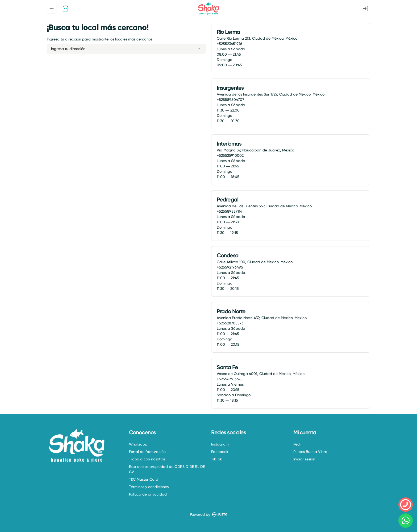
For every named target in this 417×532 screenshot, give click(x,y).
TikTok (216, 459)
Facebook (220, 452)
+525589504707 (230, 100)
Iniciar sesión (304, 459)
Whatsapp (138, 444)
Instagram (220, 444)
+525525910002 (230, 155)
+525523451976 (230, 44)
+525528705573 (230, 323)
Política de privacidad (148, 494)
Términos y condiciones (149, 487)
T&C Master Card (144, 479)
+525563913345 (230, 379)
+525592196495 (230, 267)
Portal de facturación (147, 452)
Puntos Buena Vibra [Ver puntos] (310, 452)
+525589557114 (230, 211)
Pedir (298, 444)
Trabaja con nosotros (147, 459)
